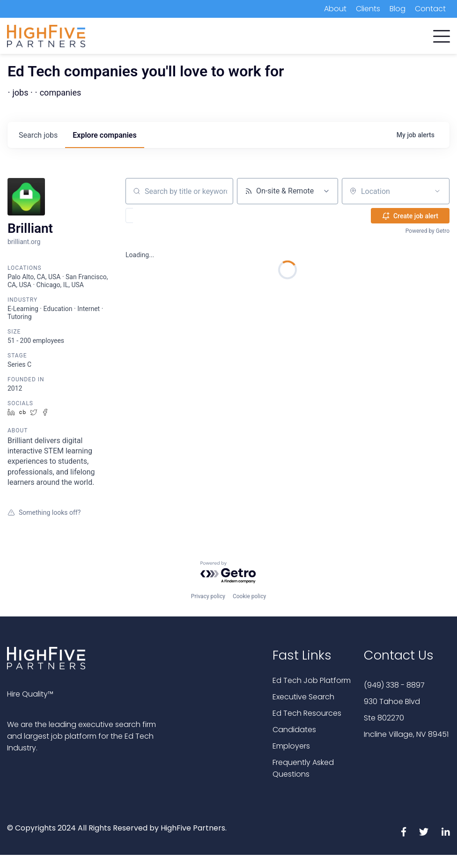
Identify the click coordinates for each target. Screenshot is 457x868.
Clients (368, 9)
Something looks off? (44, 512)
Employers (291, 746)
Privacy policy (208, 596)
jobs (38, 135)
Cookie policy (249, 596)
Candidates (294, 730)
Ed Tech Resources (307, 713)
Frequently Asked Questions (303, 768)
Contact (430, 9)
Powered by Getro (428, 231)
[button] (442, 34)
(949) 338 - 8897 (394, 685)
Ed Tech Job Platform (312, 680)
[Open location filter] (437, 191)
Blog (398, 9)
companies (104, 135)
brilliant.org (24, 242)
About (335, 9)
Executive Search (303, 697)
